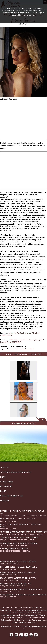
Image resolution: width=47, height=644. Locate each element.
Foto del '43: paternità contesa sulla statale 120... (23, 513)
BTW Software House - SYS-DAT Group (18, 626)
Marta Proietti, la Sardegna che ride (23, 562)
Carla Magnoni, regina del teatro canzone (23, 590)
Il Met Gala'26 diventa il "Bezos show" (23, 574)
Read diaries (6, 486)
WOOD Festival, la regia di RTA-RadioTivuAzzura (23, 596)
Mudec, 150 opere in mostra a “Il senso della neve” (23, 527)
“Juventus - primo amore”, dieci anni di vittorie (23, 533)
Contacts (5, 467)
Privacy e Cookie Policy (11, 496)
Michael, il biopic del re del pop (23, 585)
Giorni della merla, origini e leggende (23, 544)
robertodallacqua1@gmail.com (35, 610)
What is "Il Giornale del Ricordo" (16, 472)
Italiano (4, 501)
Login (3, 491)
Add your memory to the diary (23, 354)
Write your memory (24, 423)
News (3, 477)
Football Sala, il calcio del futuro (23, 520)
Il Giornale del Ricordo (11, 608)
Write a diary (7, 482)
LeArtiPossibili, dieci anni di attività (23, 579)
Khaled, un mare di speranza (23, 550)
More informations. (27, 15)
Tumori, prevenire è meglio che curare (23, 539)
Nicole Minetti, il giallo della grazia (23, 568)
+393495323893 (18, 610)
